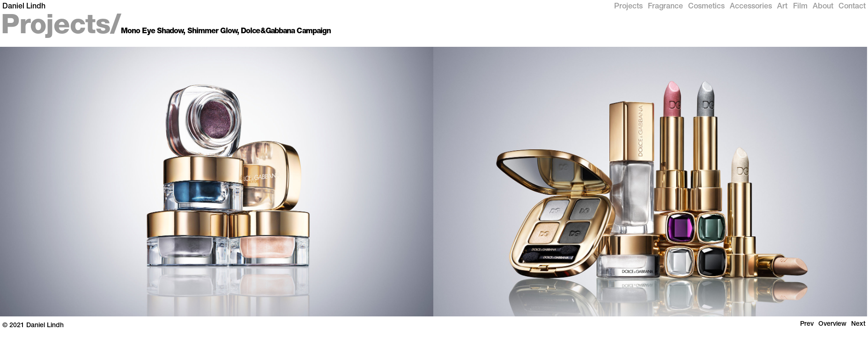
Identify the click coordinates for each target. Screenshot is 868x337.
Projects (628, 7)
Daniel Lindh (24, 7)
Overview (832, 324)
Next (858, 324)
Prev (807, 324)
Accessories (751, 7)
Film (800, 7)
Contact (852, 7)
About (823, 7)
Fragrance (665, 7)
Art (782, 7)
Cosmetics (706, 7)
